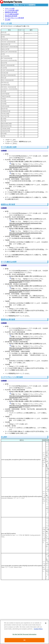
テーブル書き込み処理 (12, 14)
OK (24, 640)
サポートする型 (10, 9)
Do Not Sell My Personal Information (24, 634)
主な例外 (8, 20)
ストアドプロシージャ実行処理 (14, 18)
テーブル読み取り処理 (12, 10)
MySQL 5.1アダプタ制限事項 (24, 5)
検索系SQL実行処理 (11, 12)
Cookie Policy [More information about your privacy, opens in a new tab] (38, 629)
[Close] (46, 623)
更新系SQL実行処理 (11, 16)
